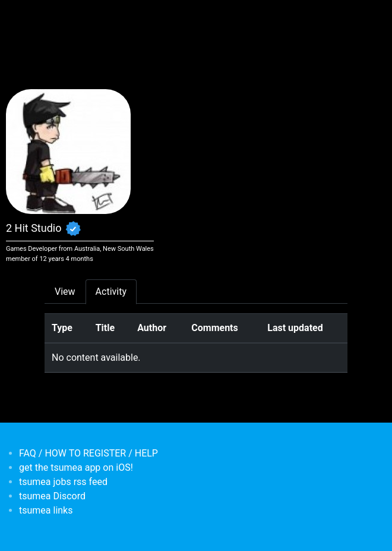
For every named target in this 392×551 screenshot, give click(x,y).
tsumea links (46, 510)
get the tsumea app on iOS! (76, 467)
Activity (111, 292)
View (65, 292)
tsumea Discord (52, 496)
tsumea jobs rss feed (63, 482)
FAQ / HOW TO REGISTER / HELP (88, 453)
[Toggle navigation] (52, 17)
